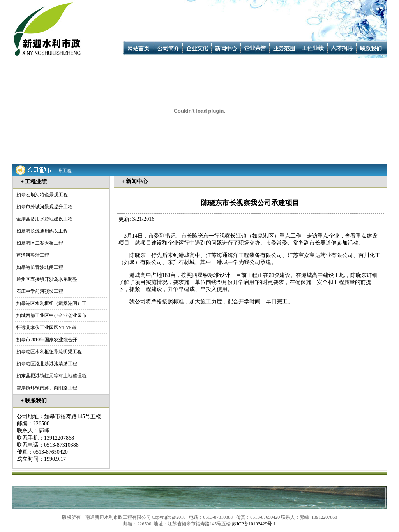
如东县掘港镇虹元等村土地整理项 (51, 376)
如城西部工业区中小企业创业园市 (51, 315)
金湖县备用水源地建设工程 (44, 219)
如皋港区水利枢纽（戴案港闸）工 (51, 303)
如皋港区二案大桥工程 (40, 243)
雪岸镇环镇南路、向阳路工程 (47, 388)
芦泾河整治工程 (33, 255)
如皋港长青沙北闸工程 (40, 267)
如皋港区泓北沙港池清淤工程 (47, 364)
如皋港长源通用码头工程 (42, 231)
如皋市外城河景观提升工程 (44, 207)
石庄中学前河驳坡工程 (40, 291)
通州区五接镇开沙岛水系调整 (47, 279)
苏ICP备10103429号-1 (254, 524)
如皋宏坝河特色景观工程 (42, 195)
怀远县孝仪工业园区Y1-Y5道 (46, 328)
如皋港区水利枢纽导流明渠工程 (49, 352)
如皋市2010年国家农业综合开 (47, 340)
